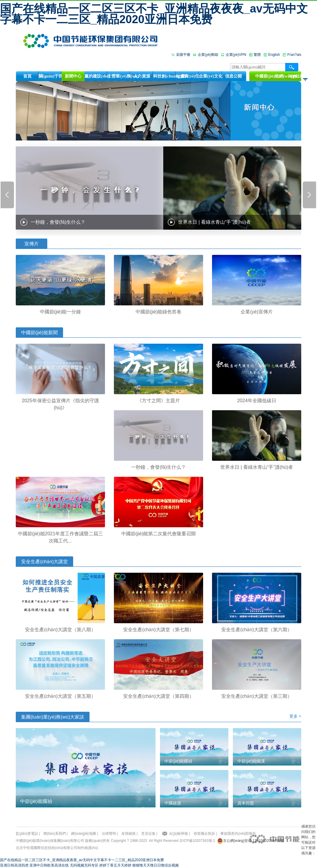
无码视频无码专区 (84, 865)
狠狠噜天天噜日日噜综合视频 (156, 865)
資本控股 (246, 803)
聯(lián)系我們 (55, 834)
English (274, 55)
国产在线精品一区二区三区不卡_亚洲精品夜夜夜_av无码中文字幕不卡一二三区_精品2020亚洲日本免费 (154, 14)
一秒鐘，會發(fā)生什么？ (58, 222)
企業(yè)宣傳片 (257, 312)
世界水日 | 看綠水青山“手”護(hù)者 (214, 222)
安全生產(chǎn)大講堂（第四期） (158, 696)
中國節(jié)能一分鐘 (61, 312)
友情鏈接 (128, 834)
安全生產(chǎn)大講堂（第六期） (256, 630)
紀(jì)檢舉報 (179, 834)
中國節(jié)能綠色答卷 (159, 312)
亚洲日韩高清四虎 (14, 865)
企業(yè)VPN (236, 55)
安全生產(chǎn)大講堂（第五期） (60, 696)
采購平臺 (183, 55)
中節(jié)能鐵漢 (251, 761)
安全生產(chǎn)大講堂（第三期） (256, 696)
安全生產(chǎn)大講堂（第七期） (158, 630)
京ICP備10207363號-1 (197, 841)
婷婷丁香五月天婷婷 (115, 865)
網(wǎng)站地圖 (84, 834)
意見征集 (148, 834)
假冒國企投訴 (204, 834)
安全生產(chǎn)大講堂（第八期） (60, 630)
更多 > (295, 716)
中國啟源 (173, 803)
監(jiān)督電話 (27, 834)
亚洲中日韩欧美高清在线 (49, 865)
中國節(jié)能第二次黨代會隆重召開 (159, 534)
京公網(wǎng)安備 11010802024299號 (254, 841)
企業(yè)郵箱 (208, 55)
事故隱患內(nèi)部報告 (238, 834)
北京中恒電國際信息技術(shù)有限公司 (47, 848)
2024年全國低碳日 (257, 401)
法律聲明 (109, 834)
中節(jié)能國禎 (36, 801)
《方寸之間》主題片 (158, 401)
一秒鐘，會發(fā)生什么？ (158, 467)
